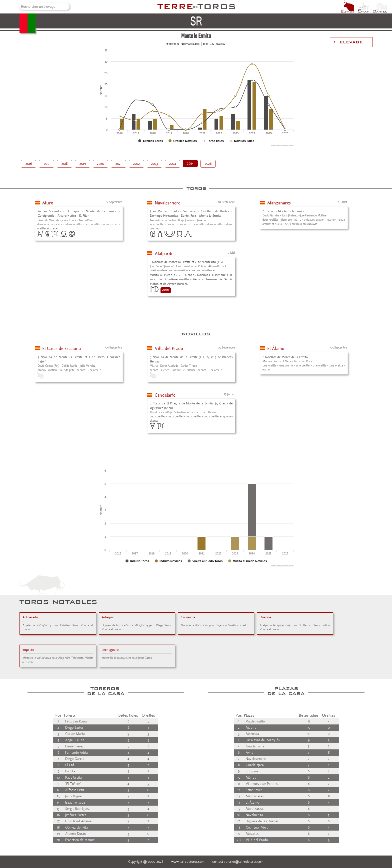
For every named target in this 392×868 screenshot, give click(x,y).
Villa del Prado (169, 348)
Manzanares (279, 203)
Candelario (165, 395)
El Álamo (276, 348)
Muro (48, 203)
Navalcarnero (168, 203)
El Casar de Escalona (61, 348)
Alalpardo (164, 254)
